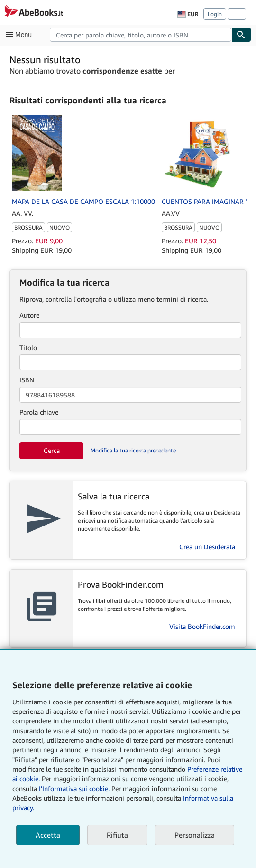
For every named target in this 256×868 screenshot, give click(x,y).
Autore (29, 315)
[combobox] (141, 35)
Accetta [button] (48, 835)
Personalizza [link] (195, 835)
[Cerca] (241, 35)
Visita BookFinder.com (202, 626)
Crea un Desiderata (207, 547)
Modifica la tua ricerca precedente (133, 450)
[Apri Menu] (21, 35)
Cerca (52, 450)
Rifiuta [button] (117, 835)
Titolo (28, 347)
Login (215, 14)
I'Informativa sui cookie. (74, 789)
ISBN (27, 380)
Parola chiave (39, 412)
